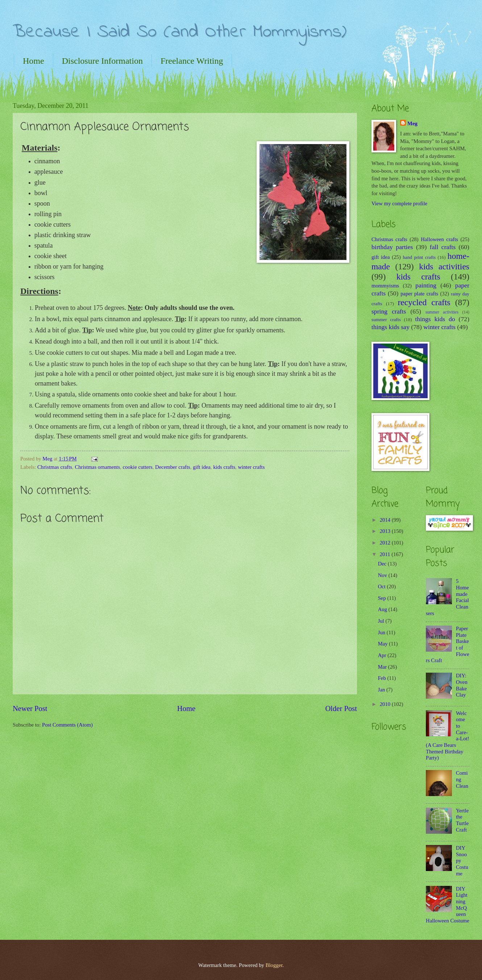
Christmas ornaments (97, 467)
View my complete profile (399, 203)
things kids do (435, 319)
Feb (383, 678)
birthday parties (392, 247)
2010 (386, 704)
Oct (383, 586)
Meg (412, 123)
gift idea (202, 467)
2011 (386, 554)
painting (426, 285)
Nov (383, 575)
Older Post (341, 708)
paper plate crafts (419, 294)
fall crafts (443, 247)
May (384, 644)
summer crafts (386, 319)
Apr (383, 655)
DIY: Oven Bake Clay (462, 685)
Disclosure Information (102, 61)
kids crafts (224, 467)
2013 (386, 531)
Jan (382, 690)
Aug (383, 609)
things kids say (390, 327)
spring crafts (389, 311)
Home (34, 61)
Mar (383, 667)
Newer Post (30, 708)
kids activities (444, 266)
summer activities (442, 312)
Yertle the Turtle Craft (462, 820)
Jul (382, 621)
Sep (383, 598)
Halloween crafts (439, 239)
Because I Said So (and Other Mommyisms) (180, 32)
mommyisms (385, 286)
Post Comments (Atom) (67, 725)
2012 (386, 543)
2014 (386, 520)
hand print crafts (419, 257)
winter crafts (251, 467)
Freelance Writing (192, 61)
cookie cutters (137, 467)
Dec (383, 564)
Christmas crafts (55, 467)
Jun (382, 632)
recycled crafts (424, 302)
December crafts (173, 467)
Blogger (274, 965)
